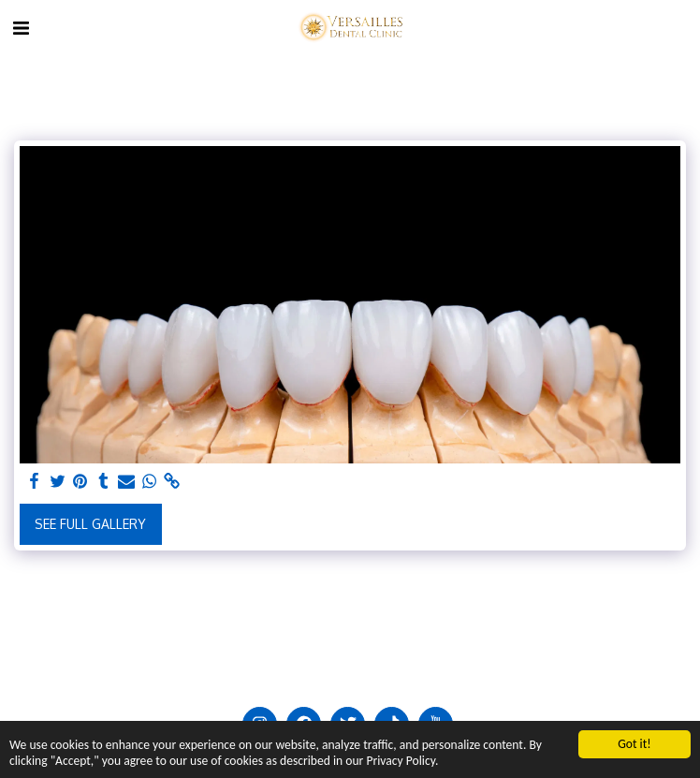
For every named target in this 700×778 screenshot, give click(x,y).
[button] (21, 27)
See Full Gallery (90, 524)
